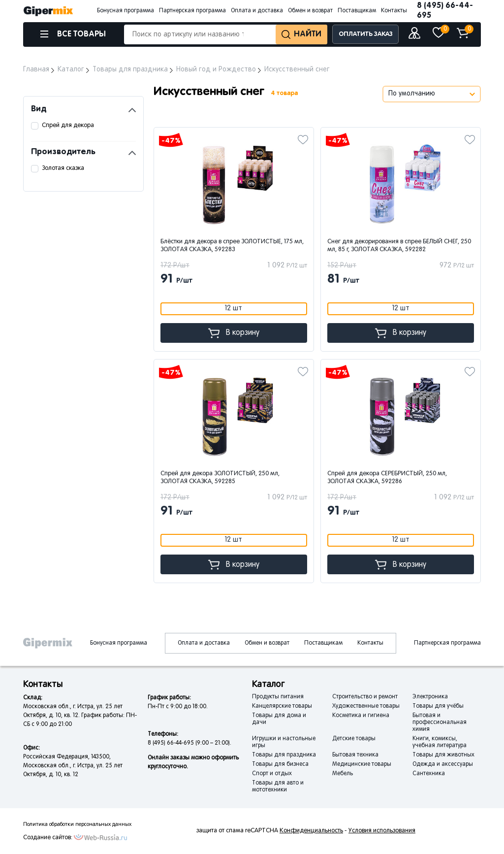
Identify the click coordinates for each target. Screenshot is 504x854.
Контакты (394, 11)
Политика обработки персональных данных (77, 824)
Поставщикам (357, 11)
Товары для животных (443, 755)
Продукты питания (278, 697)
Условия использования (382, 831)
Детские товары (354, 739)
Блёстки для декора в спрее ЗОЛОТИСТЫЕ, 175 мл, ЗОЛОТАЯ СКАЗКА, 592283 (232, 246)
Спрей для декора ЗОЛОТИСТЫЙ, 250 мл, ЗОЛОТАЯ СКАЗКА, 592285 (220, 478)
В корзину (234, 333)
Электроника (430, 697)
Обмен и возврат (310, 11)
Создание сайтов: (48, 838)
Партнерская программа (192, 11)
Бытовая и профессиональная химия (440, 723)
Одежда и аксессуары (443, 764)
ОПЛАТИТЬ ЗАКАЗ (366, 34)
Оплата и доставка (257, 11)
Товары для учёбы (438, 706)
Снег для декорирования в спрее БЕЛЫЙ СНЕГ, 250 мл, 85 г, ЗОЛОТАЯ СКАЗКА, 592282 (399, 246)
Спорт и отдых (272, 774)
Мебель (343, 774)
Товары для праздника (284, 755)
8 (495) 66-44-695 (445, 11)
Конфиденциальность (311, 831)
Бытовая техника (355, 755)
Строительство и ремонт (365, 697)
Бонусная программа (126, 11)
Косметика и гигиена (361, 716)
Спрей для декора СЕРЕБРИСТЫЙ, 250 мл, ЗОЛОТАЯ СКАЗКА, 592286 (387, 478)
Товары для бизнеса (280, 764)
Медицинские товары (362, 764)
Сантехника (429, 774)
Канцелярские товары (282, 706)
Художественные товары (366, 706)
